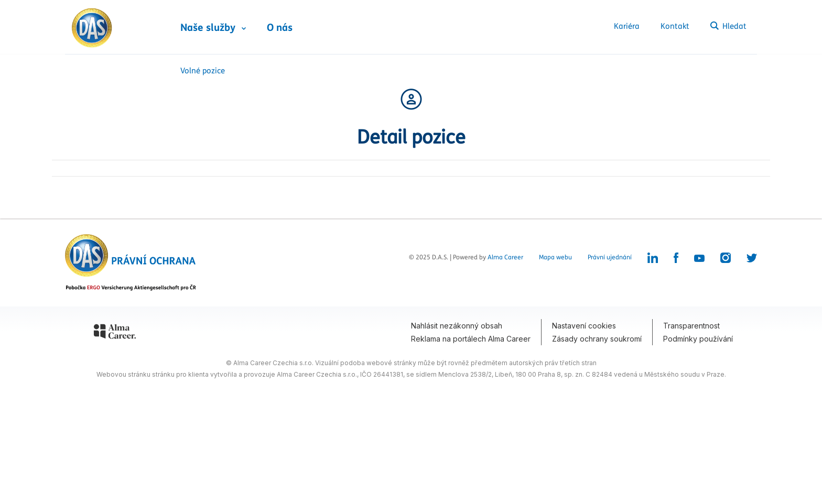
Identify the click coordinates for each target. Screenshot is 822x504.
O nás (280, 28)
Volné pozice (203, 71)
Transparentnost (691, 326)
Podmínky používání (698, 339)
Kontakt (675, 26)
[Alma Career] (115, 333)
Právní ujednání (610, 257)
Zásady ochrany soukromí (597, 339)
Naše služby (208, 28)
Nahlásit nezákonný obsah (457, 326)
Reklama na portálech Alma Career (471, 339)
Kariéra (627, 26)
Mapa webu (555, 257)
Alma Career (505, 257)
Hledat (728, 26)
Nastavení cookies (584, 326)
